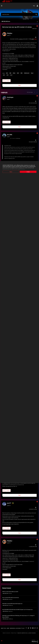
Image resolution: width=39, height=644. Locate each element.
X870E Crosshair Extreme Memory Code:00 (10, 592)
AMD (10, 73)
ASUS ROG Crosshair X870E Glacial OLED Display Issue (12, 604)
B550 (22, 73)
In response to (16, 138)
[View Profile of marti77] (9, 503)
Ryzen (32, 73)
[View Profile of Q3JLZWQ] (10, 135)
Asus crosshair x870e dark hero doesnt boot (11, 598)
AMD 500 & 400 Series (6, 21)
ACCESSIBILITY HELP (20, 628)
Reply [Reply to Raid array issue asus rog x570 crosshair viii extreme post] (19, 85)
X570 (7, 75)
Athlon (14, 73)
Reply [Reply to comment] (19, 127)
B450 (18, 73)
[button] (4, 81)
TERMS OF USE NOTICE (6, 633)
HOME (8, 628)
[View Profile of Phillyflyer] (10, 33)
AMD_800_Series (6, 593)
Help (34, 6)
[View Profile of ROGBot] (35, 39)
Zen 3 (11, 75)
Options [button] (37, 21)
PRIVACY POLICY (14, 633)
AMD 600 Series (6, 611)
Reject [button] (11, 172)
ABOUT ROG (3, 628)
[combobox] (19, 14)
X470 (4, 75)
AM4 (7, 73)
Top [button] (2, 641)
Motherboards (27, 73)
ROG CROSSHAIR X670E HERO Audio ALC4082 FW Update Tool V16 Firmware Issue (17, 610)
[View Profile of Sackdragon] (10, 97)
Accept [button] (28, 172)
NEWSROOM (12, 628)
